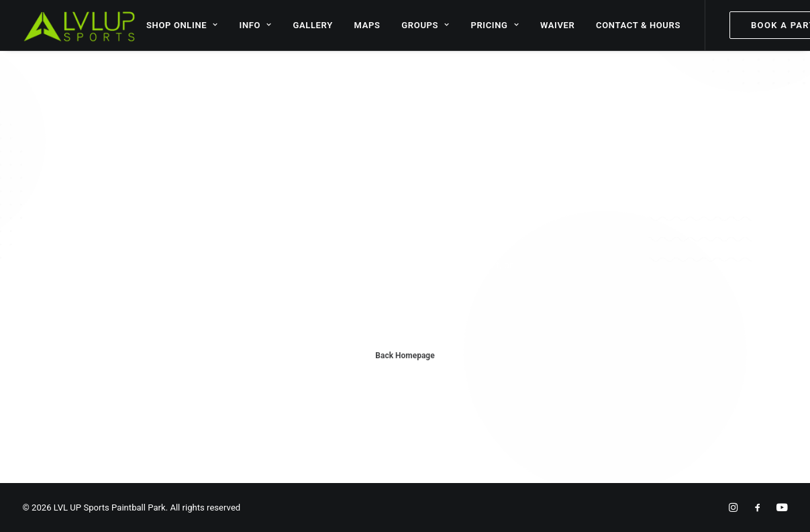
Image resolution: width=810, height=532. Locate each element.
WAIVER (558, 25)
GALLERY (312, 25)
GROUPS (425, 25)
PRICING (495, 25)
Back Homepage (405, 356)
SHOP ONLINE (182, 25)
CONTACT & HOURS (638, 25)
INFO (256, 25)
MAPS (367, 25)
